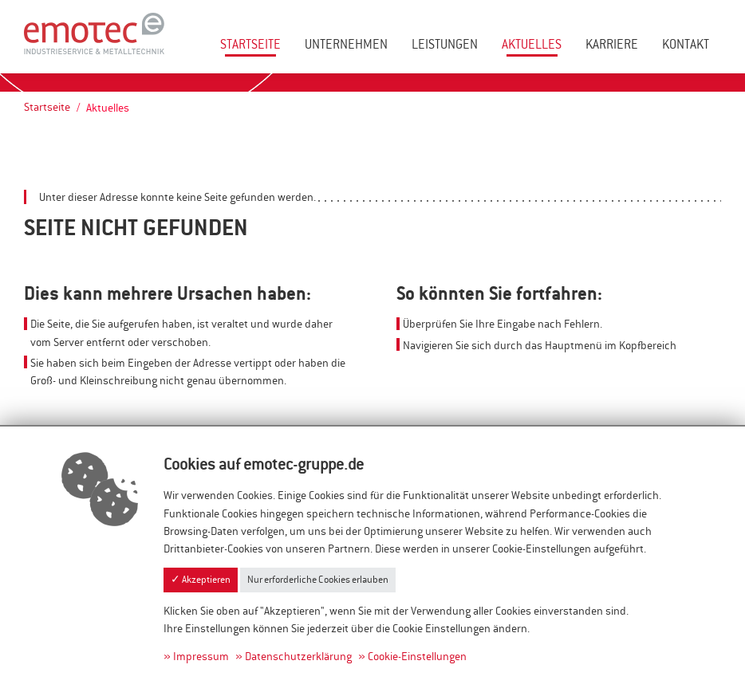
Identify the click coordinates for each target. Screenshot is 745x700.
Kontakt (686, 44)
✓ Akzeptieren (201, 580)
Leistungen (445, 44)
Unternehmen (346, 44)
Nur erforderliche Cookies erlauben (318, 580)
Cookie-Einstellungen (417, 656)
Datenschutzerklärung (298, 656)
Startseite (250, 44)
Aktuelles (532, 44)
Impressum (201, 656)
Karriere (612, 44)
